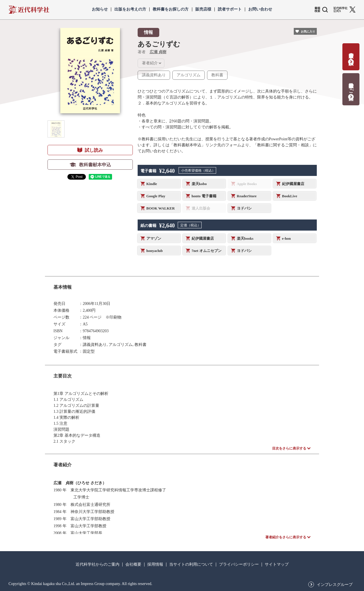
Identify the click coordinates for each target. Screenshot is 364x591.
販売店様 (203, 9)
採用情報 (155, 565)
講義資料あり (154, 75)
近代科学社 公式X (340, 10)
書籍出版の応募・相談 (351, 53)
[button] (56, 129)
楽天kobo (199, 184)
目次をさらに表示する (289, 448)
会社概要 (133, 565)
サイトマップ (277, 565)
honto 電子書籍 (204, 196)
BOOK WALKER (161, 208)
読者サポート (230, 9)
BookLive (290, 196)
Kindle (152, 184)
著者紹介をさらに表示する (286, 537)
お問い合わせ (260, 9)
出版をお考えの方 (130, 9)
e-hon (287, 238)
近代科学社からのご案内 (98, 565)
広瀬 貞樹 (158, 52)
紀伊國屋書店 (293, 184)
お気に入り (308, 31)
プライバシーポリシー (239, 565)
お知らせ (100, 9)
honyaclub (155, 251)
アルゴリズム (189, 75)
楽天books (245, 238)
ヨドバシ (244, 208)
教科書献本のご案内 (351, 86)
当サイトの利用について (191, 565)
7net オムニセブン (207, 251)
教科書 (217, 75)
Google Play (156, 196)
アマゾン (154, 238)
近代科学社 (29, 10)
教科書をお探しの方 (171, 9)
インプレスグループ (335, 585)
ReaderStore (247, 196)
